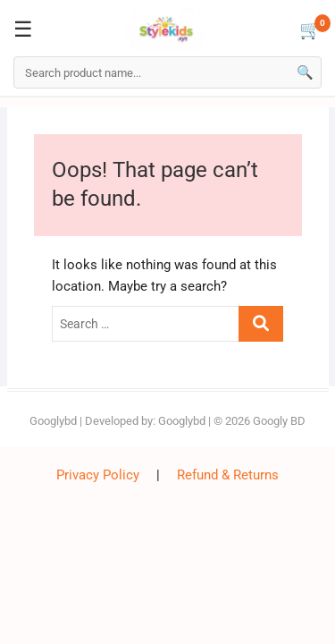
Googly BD (279, 421)
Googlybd (53, 421)
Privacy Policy (98, 475)
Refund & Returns (228, 475)
